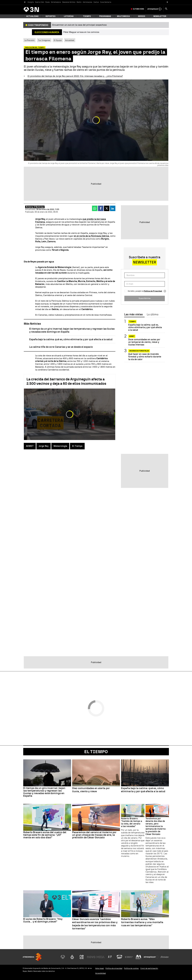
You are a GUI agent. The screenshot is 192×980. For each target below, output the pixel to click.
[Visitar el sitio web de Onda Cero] (119, 957)
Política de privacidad (114, 968)
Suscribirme (145, 298)
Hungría (31, 2)
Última (138, 9)
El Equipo (58, 40)
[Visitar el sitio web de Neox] (82, 957)
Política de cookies (131, 968)
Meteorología (60, 446)
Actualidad (70, 40)
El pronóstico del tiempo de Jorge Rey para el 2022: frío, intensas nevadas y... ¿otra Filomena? (75, 76)
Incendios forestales (139, 351)
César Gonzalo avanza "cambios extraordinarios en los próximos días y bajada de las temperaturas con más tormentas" (95, 924)
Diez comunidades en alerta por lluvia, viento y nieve (91, 790)
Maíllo (79, 2)
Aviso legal (100, 968)
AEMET (30, 446)
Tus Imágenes (44, 40)
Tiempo (87, 16)
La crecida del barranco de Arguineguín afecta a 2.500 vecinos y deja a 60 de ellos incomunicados (66, 381)
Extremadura (56, 2)
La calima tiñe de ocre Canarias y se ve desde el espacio (61, 347)
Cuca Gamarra (106, 2)
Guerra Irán (40, 2)
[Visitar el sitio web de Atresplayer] (152, 957)
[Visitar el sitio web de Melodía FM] (138, 957)
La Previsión (29, 40)
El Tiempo (77, 446)
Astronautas (87, 2)
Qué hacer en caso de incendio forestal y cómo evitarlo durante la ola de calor (145, 357)
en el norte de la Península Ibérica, (92, 236)
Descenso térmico (69, 2)
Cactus (96, 2)
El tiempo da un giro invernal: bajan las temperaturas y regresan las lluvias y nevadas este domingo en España (44, 792)
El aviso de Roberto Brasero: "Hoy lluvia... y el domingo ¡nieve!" (43, 920)
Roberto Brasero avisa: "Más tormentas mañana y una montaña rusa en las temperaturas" (142, 922)
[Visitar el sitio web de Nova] (91, 957)
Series (142, 16)
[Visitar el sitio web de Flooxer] (165, 957)
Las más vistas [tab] (133, 315)
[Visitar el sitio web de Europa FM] (129, 957)
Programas (105, 16)
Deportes (50, 16)
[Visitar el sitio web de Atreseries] (110, 957)
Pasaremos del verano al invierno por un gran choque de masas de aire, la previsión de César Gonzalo (94, 835)
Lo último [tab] (153, 315)
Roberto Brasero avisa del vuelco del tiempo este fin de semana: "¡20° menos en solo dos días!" (45, 835)
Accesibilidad (100, 973)
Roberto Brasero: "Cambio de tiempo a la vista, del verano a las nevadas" (132, 822)
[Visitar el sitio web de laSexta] (72, 957)
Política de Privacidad (153, 291)
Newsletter (160, 16)
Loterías (69, 16)
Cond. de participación (149, 968)
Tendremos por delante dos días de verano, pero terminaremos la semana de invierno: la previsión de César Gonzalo (156, 826)
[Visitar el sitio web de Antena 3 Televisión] (63, 957)
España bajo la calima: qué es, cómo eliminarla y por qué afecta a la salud (71, 339)
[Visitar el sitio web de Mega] (101, 957)
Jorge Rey (44, 446)
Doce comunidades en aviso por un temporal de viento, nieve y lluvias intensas (144, 342)
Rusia (47, 2)
